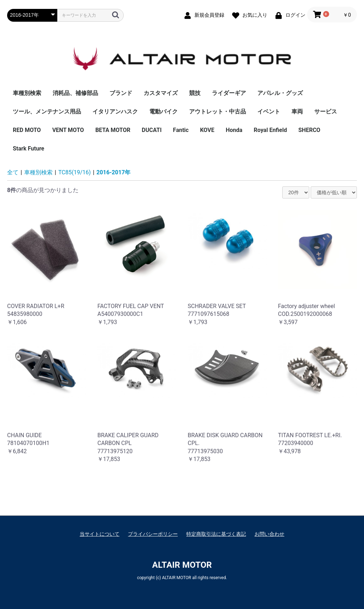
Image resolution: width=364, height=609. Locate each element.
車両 (297, 112)
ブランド (121, 93)
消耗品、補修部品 (75, 93)
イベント (269, 112)
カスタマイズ (161, 93)
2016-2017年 (113, 172)
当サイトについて (100, 534)
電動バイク (164, 112)
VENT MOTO (68, 130)
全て (13, 172)
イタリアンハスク (115, 112)
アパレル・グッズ (280, 93)
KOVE (207, 130)
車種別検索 (27, 93)
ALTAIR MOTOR (182, 565)
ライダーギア (229, 93)
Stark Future (29, 149)
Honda (234, 130)
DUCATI (152, 130)
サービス (326, 112)
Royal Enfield (270, 130)
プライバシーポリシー (153, 534)
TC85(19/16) (74, 172)
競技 (195, 93)
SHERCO (309, 130)
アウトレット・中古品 (218, 112)
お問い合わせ (269, 534)
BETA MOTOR (113, 130)
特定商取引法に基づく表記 (216, 534)
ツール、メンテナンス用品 (47, 112)
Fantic (181, 130)
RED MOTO (27, 130)
